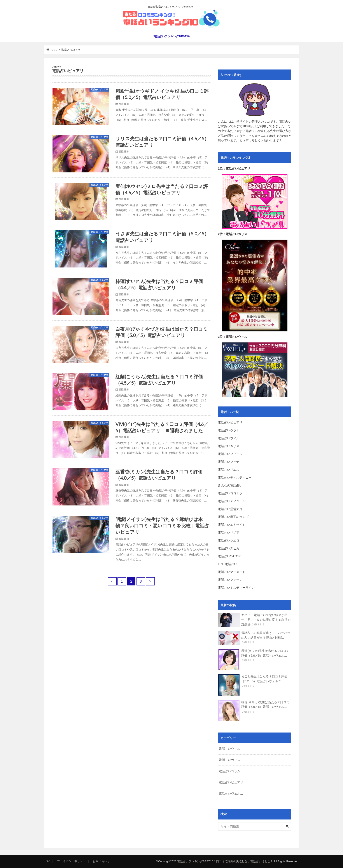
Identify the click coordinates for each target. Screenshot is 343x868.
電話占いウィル (229, 749)
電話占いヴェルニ (231, 793)
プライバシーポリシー (71, 861)
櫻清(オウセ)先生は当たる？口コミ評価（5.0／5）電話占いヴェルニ (254, 659)
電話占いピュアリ (231, 782)
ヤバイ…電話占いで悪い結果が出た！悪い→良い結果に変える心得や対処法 (254, 620)
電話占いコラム (229, 771)
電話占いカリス (229, 760)
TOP (47, 861)
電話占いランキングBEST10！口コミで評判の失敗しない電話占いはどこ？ (225, 861)
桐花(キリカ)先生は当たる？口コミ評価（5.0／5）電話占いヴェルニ (254, 711)
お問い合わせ (101, 861)
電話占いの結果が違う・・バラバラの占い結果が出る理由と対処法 (254, 638)
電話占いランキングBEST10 (171, 36)
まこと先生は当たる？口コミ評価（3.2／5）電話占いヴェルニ (253, 685)
